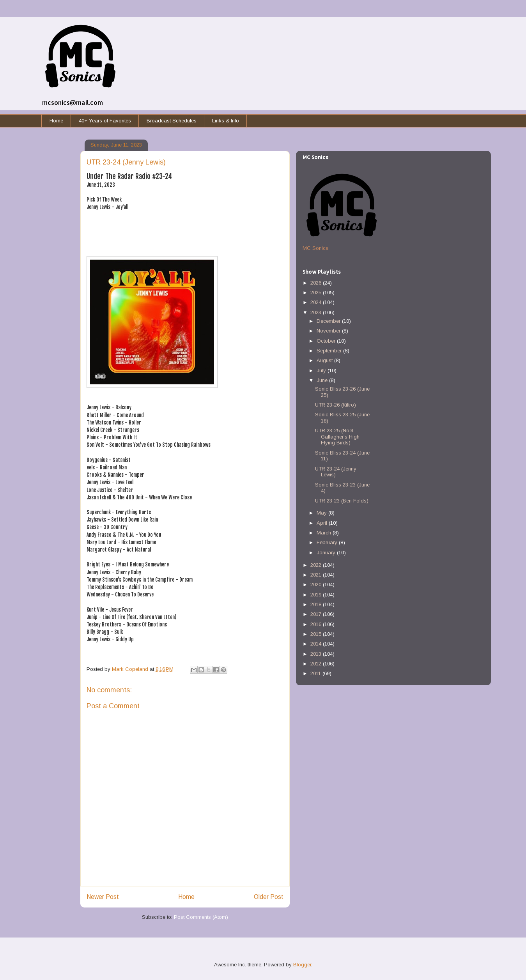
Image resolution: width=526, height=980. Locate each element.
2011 (316, 673)
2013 (317, 654)
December (329, 321)
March (325, 533)
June (323, 380)
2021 (317, 575)
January (327, 553)
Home (56, 121)
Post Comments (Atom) (201, 917)
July (322, 371)
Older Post (269, 897)
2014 (317, 644)
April (323, 523)
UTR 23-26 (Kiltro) (336, 405)
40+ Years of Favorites (105, 121)
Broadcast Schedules (172, 121)
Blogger (302, 965)
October (327, 341)
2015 (317, 634)
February (328, 542)
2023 (317, 312)
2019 (317, 595)
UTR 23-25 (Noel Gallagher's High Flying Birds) (337, 437)
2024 (317, 302)
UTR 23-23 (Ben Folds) (342, 501)
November (329, 331)
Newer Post (103, 897)
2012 (317, 664)
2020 (317, 585)
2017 (317, 614)
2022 (317, 565)
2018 (317, 604)
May (322, 513)
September (330, 351)
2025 (317, 293)
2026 (317, 283)
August (325, 360)
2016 (317, 624)
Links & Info (226, 121)
